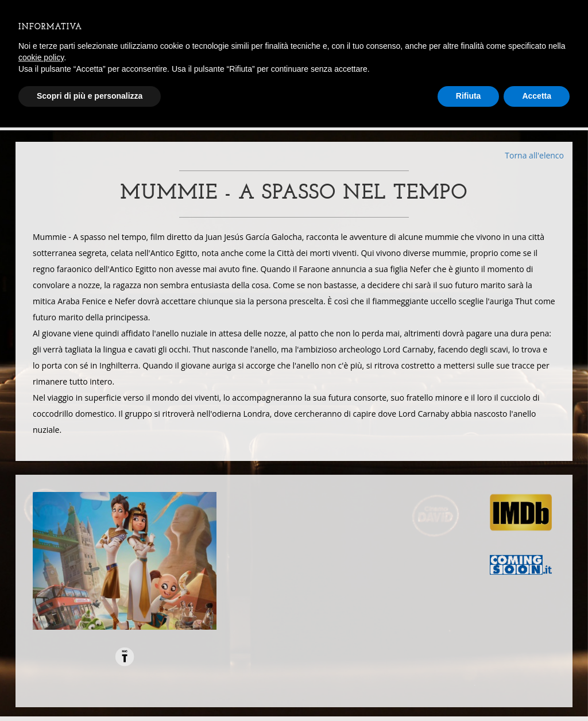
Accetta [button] (537, 96)
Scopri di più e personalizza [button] (90, 96)
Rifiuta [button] (469, 96)
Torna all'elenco (534, 155)
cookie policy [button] (41, 57)
